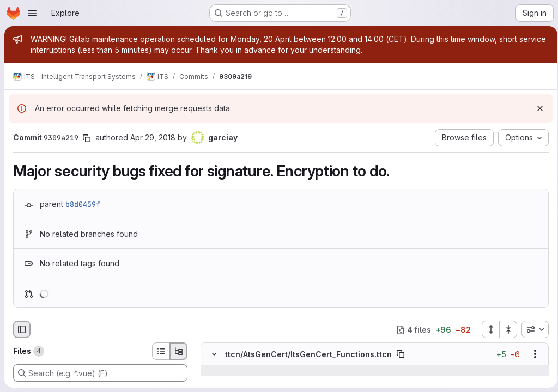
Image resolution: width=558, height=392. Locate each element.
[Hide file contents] (214, 354)
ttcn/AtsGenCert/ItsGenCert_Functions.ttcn (308, 354)
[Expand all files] (487, 329)
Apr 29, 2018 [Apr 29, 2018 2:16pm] (153, 137)
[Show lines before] (228, 371)
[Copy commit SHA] (87, 138)
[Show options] (531, 354)
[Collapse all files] (505, 329)
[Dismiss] (536, 108)
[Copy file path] (401, 354)
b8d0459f (83, 204)
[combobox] (531, 329)
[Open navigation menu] (32, 13)
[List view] (161, 351)
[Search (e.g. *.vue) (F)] (100, 373)
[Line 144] (213, 382)
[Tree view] (179, 351)
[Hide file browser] (22, 329)
